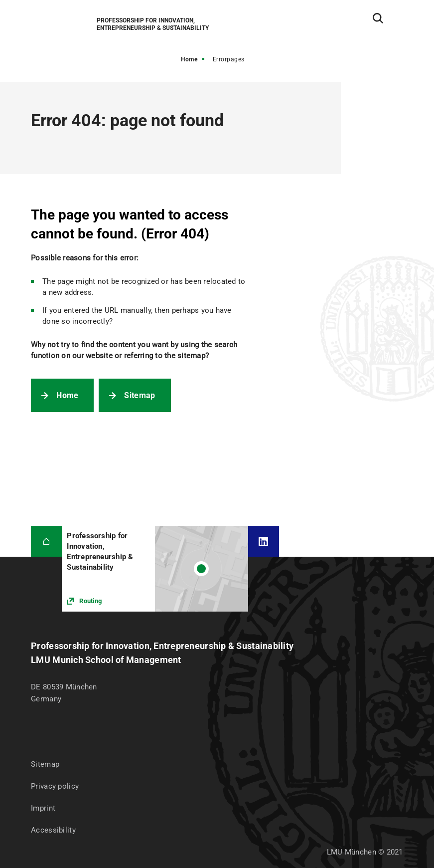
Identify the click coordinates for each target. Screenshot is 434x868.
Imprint (43, 808)
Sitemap (140, 395)
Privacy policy (55, 786)
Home (189, 59)
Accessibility (53, 830)
